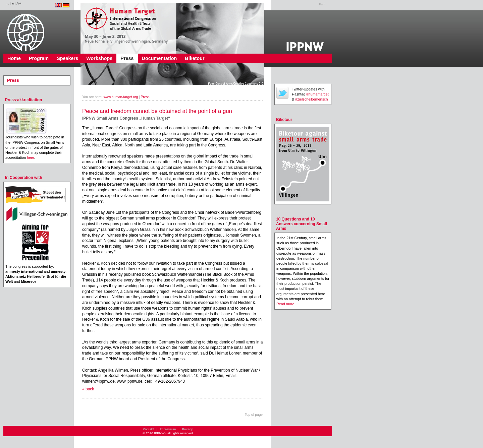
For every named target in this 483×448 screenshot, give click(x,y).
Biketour (195, 58)
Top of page (254, 415)
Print (322, 4)
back (90, 389)
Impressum (168, 429)
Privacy (187, 429)
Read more (285, 304)
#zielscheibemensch (311, 99)
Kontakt (148, 429)
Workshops (99, 58)
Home (14, 58)
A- (8, 4)
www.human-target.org (121, 97)
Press (127, 58)
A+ (19, 3)
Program (39, 58)
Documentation (159, 58)
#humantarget (317, 94)
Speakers (67, 58)
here (31, 157)
